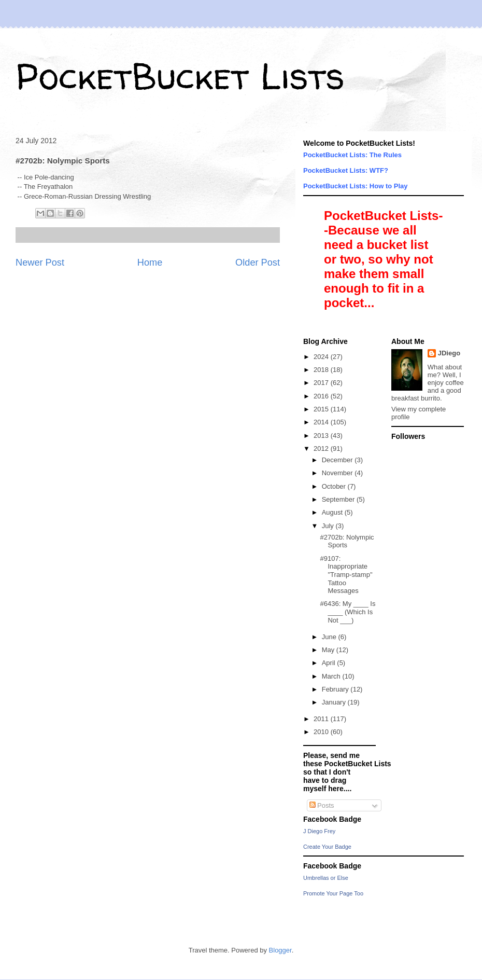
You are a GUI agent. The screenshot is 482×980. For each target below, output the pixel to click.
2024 (322, 357)
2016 (322, 396)
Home (150, 263)
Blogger (280, 950)
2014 (322, 422)
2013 (322, 436)
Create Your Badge (327, 847)
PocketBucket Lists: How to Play (356, 186)
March (332, 676)
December (338, 460)
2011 (322, 719)
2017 (322, 383)
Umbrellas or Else (326, 878)
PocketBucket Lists (180, 76)
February (336, 689)
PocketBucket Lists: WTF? (346, 170)
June (330, 637)
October (335, 486)
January (335, 702)
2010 (322, 732)
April (330, 663)
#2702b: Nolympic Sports (347, 541)
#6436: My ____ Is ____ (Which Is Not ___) (348, 612)
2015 (322, 409)
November (338, 473)
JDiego (449, 353)
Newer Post (40, 263)
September (339, 499)
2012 (322, 448)
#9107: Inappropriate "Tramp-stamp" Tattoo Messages (346, 575)
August (333, 512)
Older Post (258, 263)
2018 (322, 370)
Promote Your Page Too (333, 893)
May (329, 650)
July (329, 526)
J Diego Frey (319, 831)
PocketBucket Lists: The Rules (352, 155)
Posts (322, 805)
